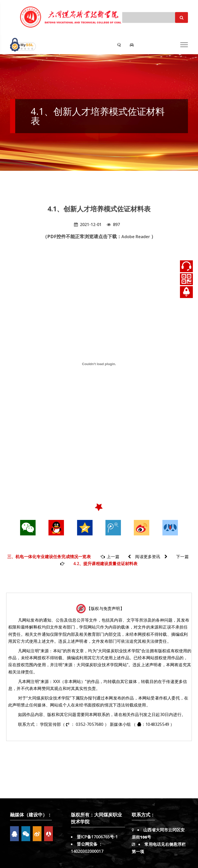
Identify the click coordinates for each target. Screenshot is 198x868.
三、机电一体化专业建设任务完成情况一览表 (49, 557)
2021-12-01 (88, 224)
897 (113, 224)
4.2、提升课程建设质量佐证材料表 (105, 564)
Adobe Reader (136, 237)
